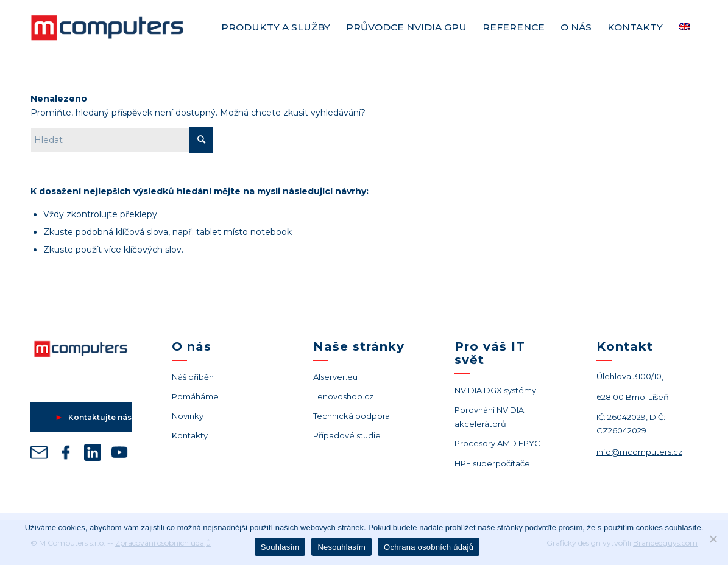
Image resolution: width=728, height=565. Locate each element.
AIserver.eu (335, 377)
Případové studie (347, 435)
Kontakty (190, 435)
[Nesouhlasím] (713, 539)
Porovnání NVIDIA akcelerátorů (489, 417)
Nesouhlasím (341, 547)
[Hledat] (122, 140)
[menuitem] (276, 27)
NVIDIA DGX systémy (495, 390)
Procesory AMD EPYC (497, 443)
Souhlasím (280, 547)
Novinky (188, 416)
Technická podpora (352, 416)
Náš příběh (193, 377)
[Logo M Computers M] (122, 27)
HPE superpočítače (492, 463)
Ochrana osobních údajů (429, 547)
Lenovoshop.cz (343, 396)
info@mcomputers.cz (639, 452)
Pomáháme (195, 396)
